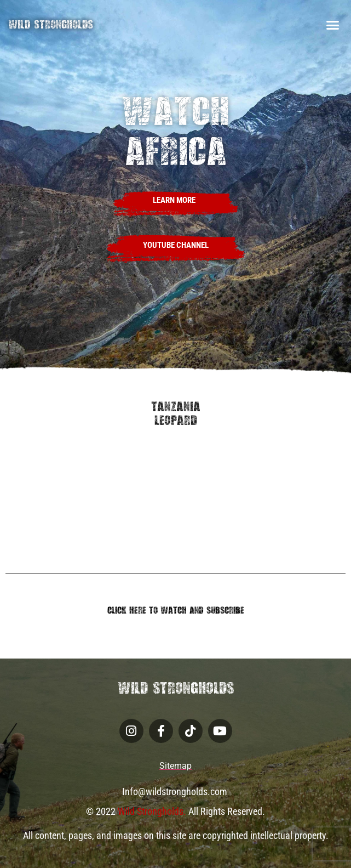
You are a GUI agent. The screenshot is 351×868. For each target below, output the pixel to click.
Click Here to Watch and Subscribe (176, 611)
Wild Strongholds (51, 25)
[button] (332, 25)
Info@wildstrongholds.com (176, 792)
